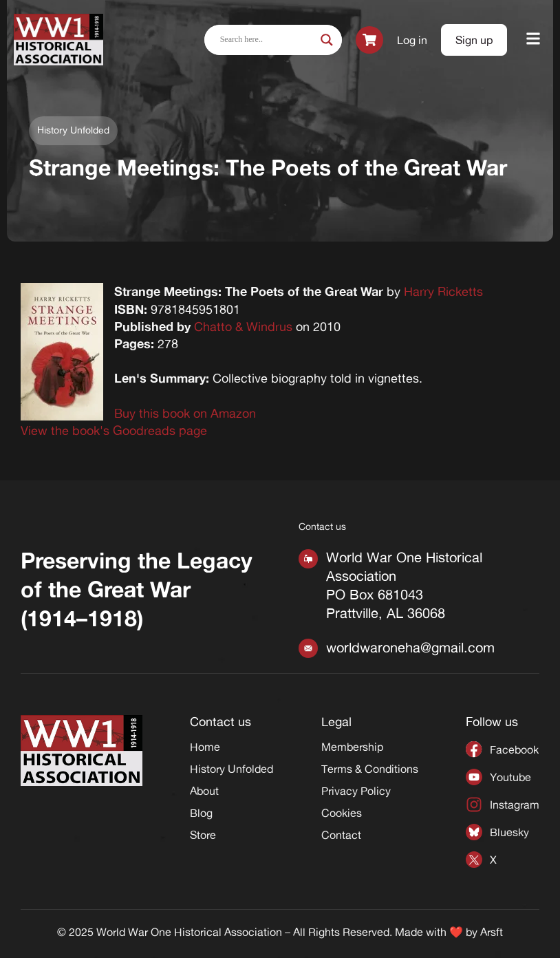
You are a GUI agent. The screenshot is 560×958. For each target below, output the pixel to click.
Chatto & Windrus (243, 326)
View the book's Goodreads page (114, 430)
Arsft (492, 932)
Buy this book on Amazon (185, 413)
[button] (534, 40)
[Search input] (267, 40)
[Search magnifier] (327, 40)
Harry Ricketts (443, 291)
